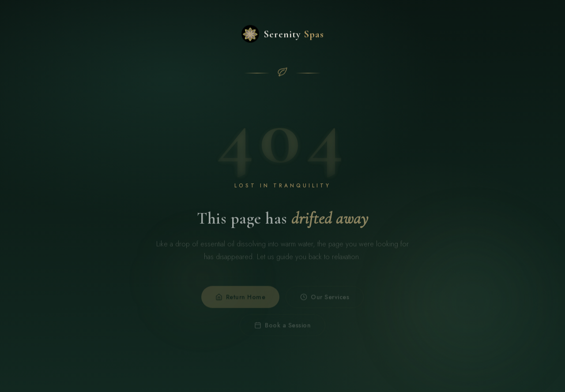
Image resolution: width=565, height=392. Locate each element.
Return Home (241, 300)
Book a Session (282, 329)
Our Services (325, 300)
